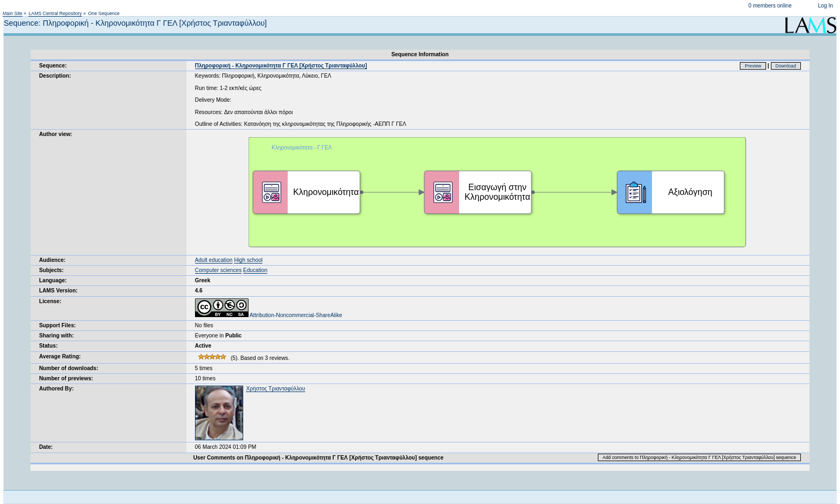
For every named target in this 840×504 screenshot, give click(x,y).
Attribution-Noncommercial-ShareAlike (269, 315)
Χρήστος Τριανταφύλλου (275, 389)
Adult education (214, 260)
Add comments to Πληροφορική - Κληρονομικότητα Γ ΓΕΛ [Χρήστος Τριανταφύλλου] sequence (699, 457)
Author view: (56, 134)
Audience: (52, 260)
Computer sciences (218, 270)
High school (248, 260)
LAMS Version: (58, 291)
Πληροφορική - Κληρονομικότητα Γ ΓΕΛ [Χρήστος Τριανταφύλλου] (281, 66)
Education (255, 270)
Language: (53, 280)
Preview (753, 66)
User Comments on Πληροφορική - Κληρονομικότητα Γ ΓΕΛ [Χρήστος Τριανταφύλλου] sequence (318, 458)
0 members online (770, 6)
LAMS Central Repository (55, 13)
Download (786, 66)
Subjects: (51, 270)
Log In (826, 6)
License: (50, 301)
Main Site (13, 13)
